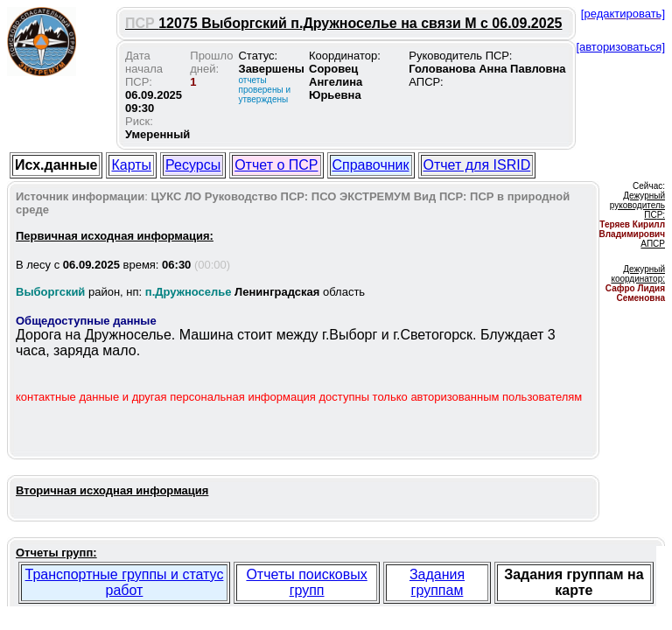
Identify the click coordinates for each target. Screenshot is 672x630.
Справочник (371, 165)
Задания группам (437, 582)
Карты (131, 165)
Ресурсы (193, 165)
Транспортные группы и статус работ (125, 582)
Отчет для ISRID (477, 165)
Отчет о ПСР (276, 165)
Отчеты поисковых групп (306, 582)
